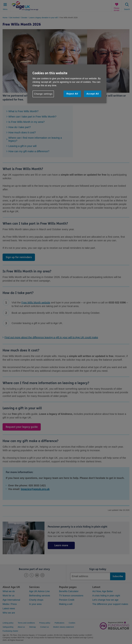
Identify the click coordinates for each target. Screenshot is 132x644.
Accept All (93, 94)
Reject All (72, 94)
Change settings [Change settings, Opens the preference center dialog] (43, 94)
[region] (67, 84)
